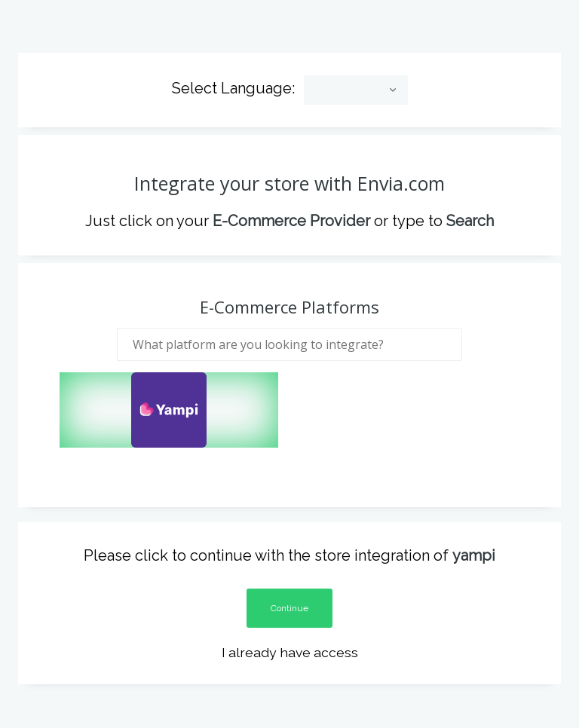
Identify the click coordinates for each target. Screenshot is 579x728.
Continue (289, 599)
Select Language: (233, 80)
